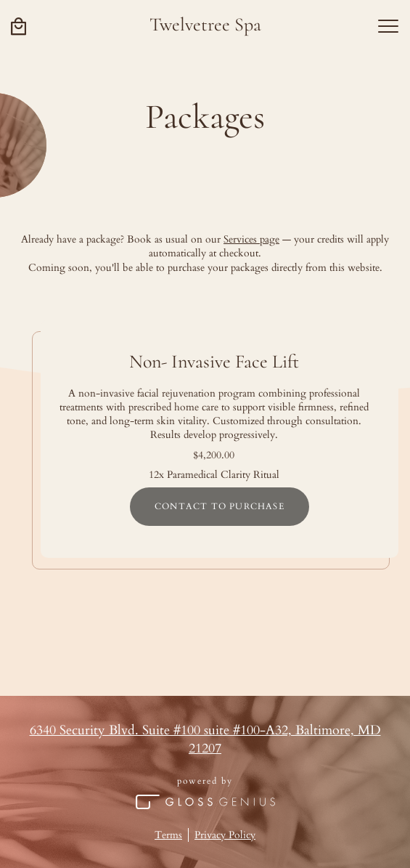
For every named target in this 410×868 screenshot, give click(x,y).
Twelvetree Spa (205, 24)
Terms (168, 835)
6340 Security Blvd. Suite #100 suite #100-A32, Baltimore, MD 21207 (205, 740)
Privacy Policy (225, 835)
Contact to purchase (220, 506)
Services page (251, 239)
